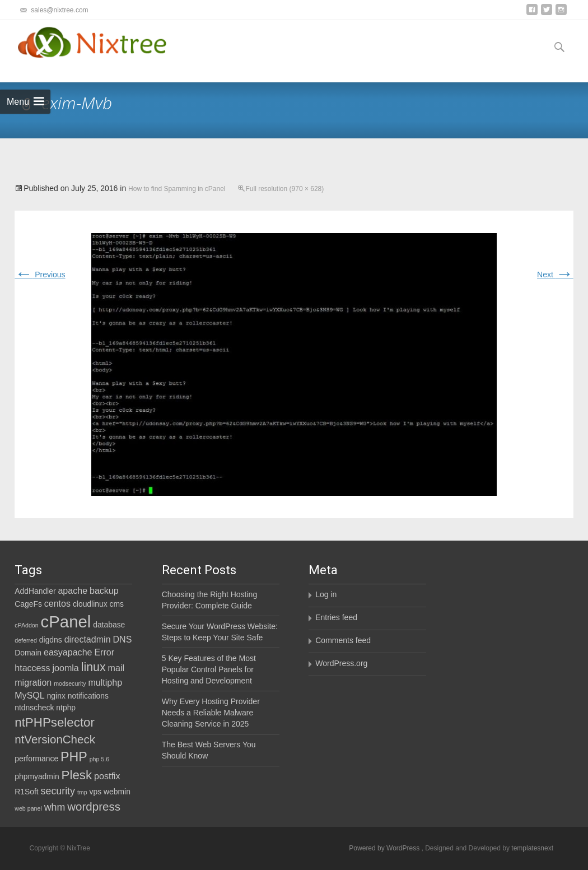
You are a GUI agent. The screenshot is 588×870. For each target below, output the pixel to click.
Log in (326, 594)
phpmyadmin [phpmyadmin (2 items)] (37, 776)
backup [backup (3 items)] (104, 590)
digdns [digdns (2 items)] (51, 640)
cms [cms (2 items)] (117, 604)
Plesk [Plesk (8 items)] (77, 775)
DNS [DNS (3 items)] (122, 639)
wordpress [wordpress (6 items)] (94, 806)
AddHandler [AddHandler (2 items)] (35, 591)
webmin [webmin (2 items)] (117, 792)
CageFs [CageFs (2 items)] (28, 604)
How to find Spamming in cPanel (177, 189)
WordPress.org (341, 663)
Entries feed (336, 617)
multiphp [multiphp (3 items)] (105, 682)
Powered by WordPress (385, 848)
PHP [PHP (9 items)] (74, 757)
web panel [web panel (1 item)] (28, 808)
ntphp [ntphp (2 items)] (66, 708)
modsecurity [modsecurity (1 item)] (70, 683)
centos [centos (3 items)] (57, 603)
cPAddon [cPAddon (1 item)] (26, 625)
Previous (40, 275)
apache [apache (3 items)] (73, 590)
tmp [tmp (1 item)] (82, 792)
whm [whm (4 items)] (55, 807)
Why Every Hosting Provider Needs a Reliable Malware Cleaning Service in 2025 (211, 713)
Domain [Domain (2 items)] (28, 653)
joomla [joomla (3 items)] (65, 668)
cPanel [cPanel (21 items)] (66, 622)
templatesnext (532, 848)
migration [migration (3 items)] (33, 682)
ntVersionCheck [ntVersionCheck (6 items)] (55, 739)
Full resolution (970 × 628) (285, 189)
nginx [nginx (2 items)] (56, 696)
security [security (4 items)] (58, 791)
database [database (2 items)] (109, 625)
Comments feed (343, 640)
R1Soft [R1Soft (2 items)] (26, 792)
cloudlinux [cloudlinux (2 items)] (90, 604)
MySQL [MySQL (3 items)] (30, 695)
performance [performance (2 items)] (36, 759)
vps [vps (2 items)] (96, 792)
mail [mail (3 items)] (116, 668)
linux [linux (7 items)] (94, 667)
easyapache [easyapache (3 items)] (68, 652)
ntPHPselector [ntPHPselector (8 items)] (55, 722)
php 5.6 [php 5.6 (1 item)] (100, 759)
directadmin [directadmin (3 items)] (88, 639)
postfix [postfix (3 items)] (107, 776)
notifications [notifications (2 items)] (88, 696)
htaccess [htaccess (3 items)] (32, 668)
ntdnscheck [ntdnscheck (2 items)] (34, 708)
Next (555, 275)
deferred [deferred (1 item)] (26, 640)
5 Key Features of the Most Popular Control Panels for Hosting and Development (209, 669)
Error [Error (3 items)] (104, 652)
